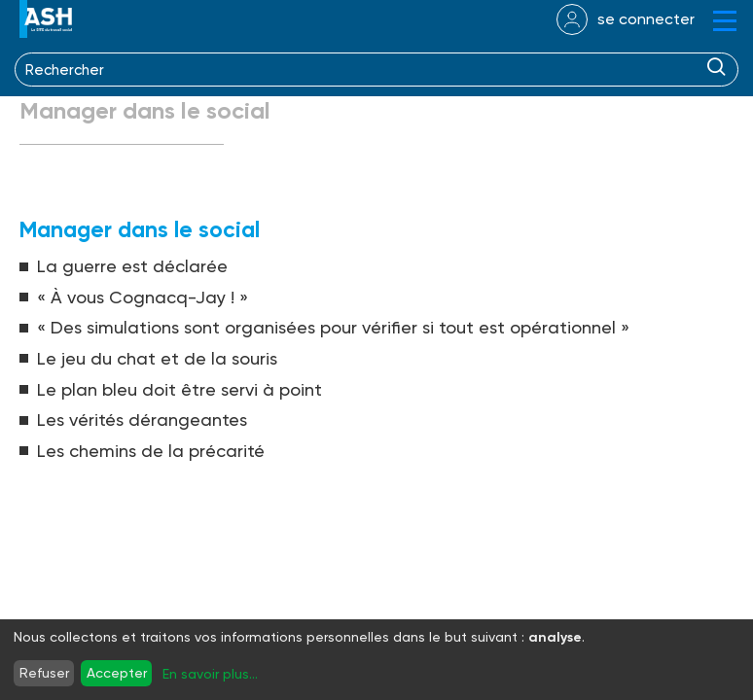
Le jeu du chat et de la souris (157, 358)
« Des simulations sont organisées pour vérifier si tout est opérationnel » (333, 327)
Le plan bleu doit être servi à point (179, 389)
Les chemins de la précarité (151, 451)
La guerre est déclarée (132, 266)
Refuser (44, 673)
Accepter (117, 673)
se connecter (646, 19)
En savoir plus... (210, 674)
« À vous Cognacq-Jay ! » (143, 297)
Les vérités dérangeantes (142, 420)
